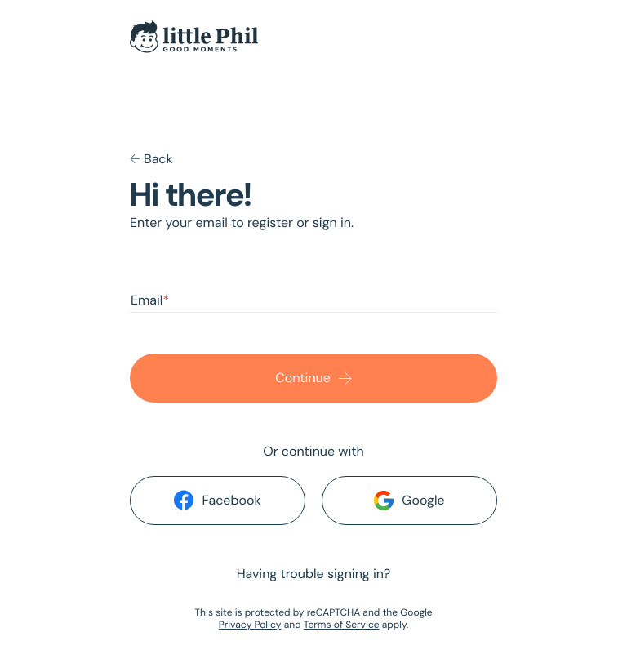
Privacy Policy (250, 625)
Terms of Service (342, 625)
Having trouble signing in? (314, 574)
